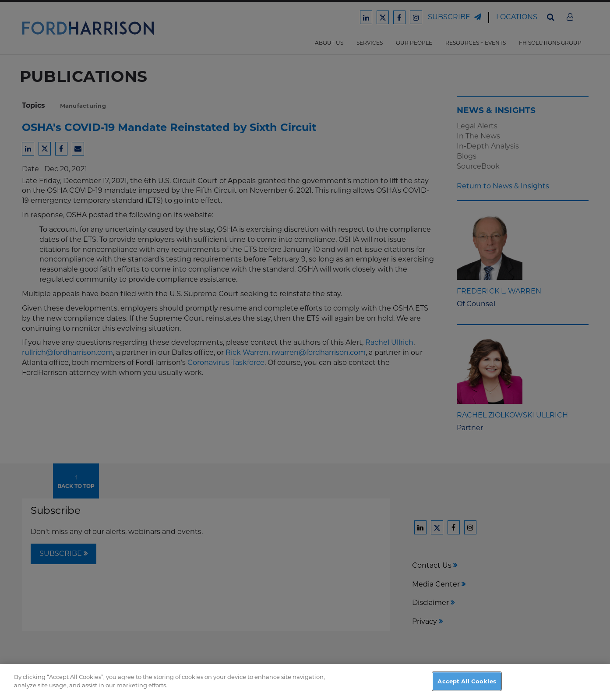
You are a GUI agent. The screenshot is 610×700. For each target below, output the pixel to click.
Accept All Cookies (467, 690)
